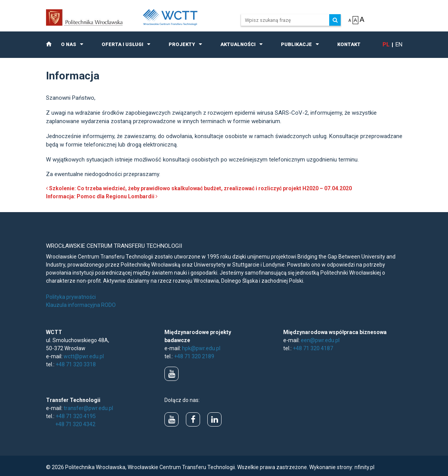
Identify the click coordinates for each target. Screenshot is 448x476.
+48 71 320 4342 (75, 424)
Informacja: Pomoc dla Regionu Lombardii (102, 196)
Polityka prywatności (71, 297)
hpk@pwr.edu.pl (201, 348)
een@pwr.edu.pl (320, 340)
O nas (69, 44)
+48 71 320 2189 (194, 356)
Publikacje (296, 44)
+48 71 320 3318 (76, 364)
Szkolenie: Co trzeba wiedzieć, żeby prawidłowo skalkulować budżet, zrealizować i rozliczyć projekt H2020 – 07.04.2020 (199, 188)
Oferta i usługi (122, 44)
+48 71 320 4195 (76, 416)
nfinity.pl (364, 467)
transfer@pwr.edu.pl (88, 408)
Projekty (182, 44)
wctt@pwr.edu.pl (84, 356)
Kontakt (349, 44)
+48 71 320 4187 (313, 348)
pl (386, 44)
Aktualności (238, 44)
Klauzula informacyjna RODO (81, 305)
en (399, 44)
